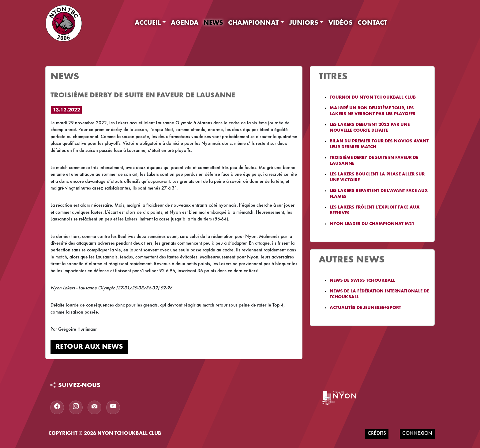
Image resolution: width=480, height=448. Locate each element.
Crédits (377, 434)
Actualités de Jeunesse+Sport (365, 308)
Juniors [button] (304, 23)
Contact (372, 23)
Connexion (417, 434)
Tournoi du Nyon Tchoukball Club (373, 98)
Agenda (185, 23)
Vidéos (341, 23)
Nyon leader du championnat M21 (372, 224)
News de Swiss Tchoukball (362, 281)
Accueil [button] (148, 23)
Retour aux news (89, 347)
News (213, 23)
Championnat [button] (253, 23)
